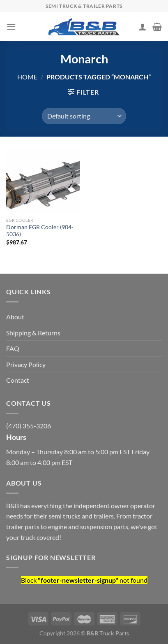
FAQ (13, 348)
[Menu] (11, 27)
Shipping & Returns (33, 333)
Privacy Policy (26, 364)
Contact (18, 380)
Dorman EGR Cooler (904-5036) (40, 231)
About (15, 317)
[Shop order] (84, 116)
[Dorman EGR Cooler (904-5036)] (43, 181)
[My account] (143, 27)
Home (27, 77)
